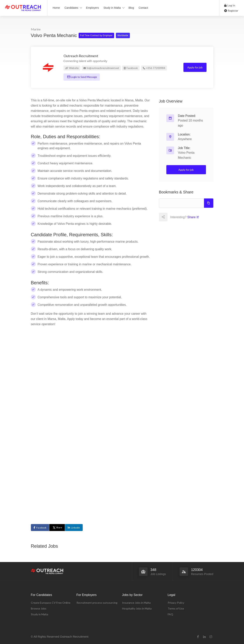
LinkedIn (76, 528)
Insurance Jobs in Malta (136, 603)
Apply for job (195, 67)
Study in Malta (112, 8)
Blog (131, 8)
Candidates (71, 8)
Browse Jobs (39, 608)
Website (72, 68)
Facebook (131, 68)
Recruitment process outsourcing (97, 603)
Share (57, 527)
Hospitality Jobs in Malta (137, 608)
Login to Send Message (84, 77)
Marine (36, 29)
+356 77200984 (154, 68)
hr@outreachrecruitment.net (101, 68)
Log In (230, 5)
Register (231, 11)
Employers (92, 8)
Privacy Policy (176, 603)
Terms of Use (176, 608)
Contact (143, 8)
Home (56, 8)
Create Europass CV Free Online (51, 603)
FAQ (170, 614)
